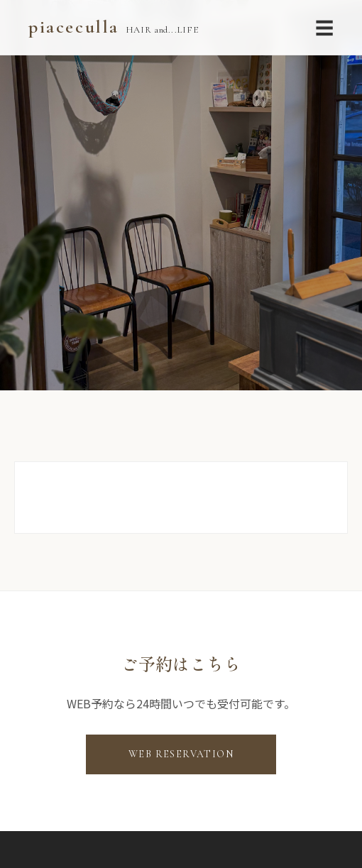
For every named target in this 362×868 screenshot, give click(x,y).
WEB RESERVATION (181, 754)
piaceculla (113, 27)
